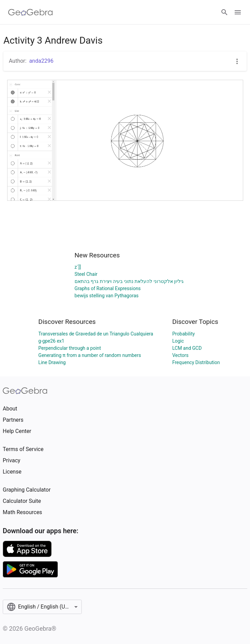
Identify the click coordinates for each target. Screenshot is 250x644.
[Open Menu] (238, 12)
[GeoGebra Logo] (30, 12)
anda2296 (41, 61)
